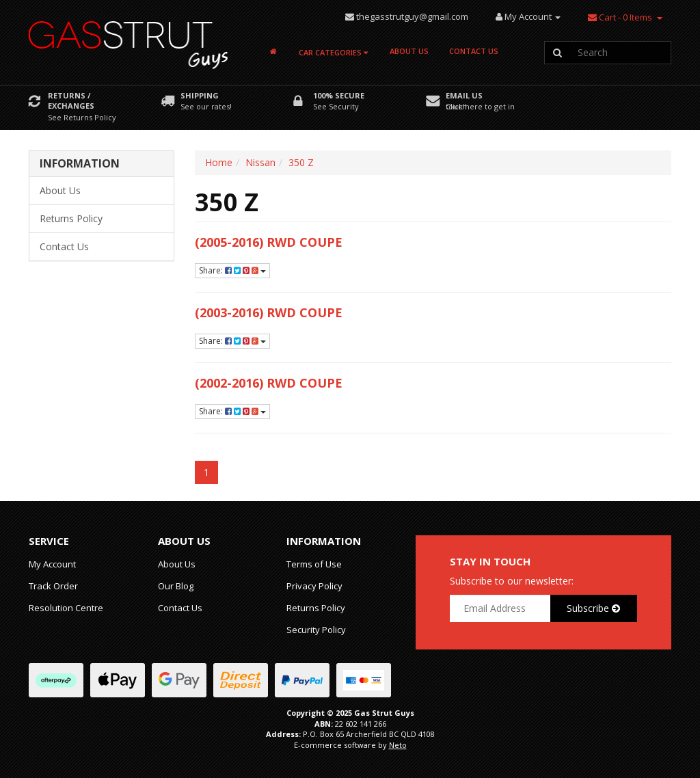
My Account (52, 564)
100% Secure (339, 95)
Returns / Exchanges (71, 100)
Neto (398, 745)
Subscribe (593, 608)
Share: (232, 270)
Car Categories (333, 52)
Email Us (464, 95)
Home (219, 162)
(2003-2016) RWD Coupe (269, 312)
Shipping (200, 95)
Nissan (260, 162)
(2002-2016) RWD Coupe (269, 383)
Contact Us (474, 51)
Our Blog (176, 586)
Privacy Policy (314, 586)
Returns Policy (71, 218)
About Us (409, 51)
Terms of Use (314, 564)
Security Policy (316, 630)
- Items (620, 17)
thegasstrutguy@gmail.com (412, 16)
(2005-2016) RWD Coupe (269, 242)
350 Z (301, 162)
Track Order (53, 586)
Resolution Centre (66, 608)
